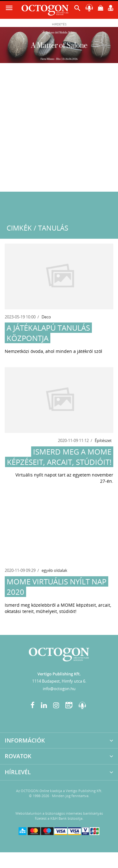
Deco (46, 317)
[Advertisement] (59, 130)
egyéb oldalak (54, 570)
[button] (77, 10)
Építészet (103, 440)
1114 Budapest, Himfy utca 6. (59, 681)
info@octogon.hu (59, 689)
